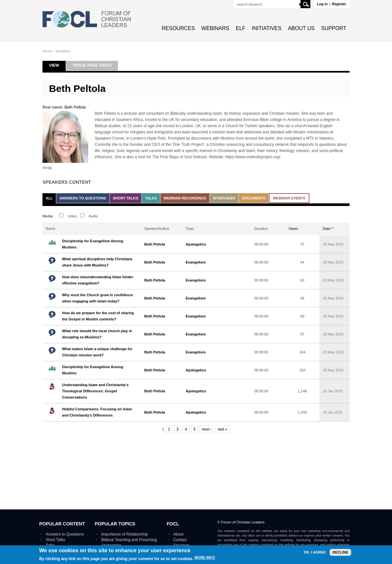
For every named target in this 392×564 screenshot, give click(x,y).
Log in (322, 4)
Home (47, 51)
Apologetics (196, 244)
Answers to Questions (83, 198)
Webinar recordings (185, 198)
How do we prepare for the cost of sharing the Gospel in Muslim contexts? (98, 316)
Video (72, 216)
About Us (301, 28)
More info (204, 562)
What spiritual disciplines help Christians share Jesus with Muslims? (97, 262)
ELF (241, 28)
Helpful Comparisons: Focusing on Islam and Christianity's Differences (97, 412)
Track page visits (92, 65)
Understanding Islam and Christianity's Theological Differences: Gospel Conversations (95, 391)
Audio (93, 216)
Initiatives (267, 28)
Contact (180, 540)
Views (293, 229)
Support (334, 28)
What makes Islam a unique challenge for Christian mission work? (97, 352)
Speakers (63, 51)
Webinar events (289, 198)
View (57, 65)
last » (223, 429)
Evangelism (196, 262)
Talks (151, 198)
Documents (254, 198)
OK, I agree (315, 556)
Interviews (224, 198)
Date (329, 229)
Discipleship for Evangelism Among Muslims (93, 244)
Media (48, 216)
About (178, 534)
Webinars (215, 28)
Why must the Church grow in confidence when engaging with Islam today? (98, 298)
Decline (340, 556)
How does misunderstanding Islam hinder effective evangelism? (98, 280)
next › (207, 429)
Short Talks (126, 198)
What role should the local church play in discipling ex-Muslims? (97, 334)
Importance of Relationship (125, 534)
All (49, 198)
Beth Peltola (75, 107)
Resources (178, 28)
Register (339, 4)
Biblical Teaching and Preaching (129, 540)
